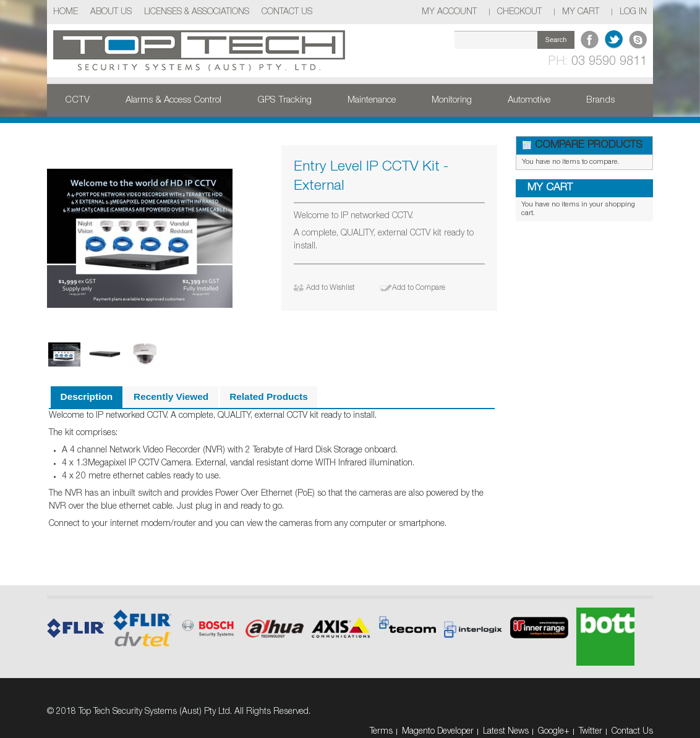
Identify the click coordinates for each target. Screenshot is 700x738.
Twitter (591, 732)
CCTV (77, 100)
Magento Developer (438, 732)
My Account (449, 12)
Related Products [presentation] (269, 397)
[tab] (86, 397)
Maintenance (372, 100)
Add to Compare (419, 288)
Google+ (554, 732)
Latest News (506, 732)
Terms (381, 732)
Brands (600, 100)
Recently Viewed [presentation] (171, 397)
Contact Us (287, 12)
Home (66, 12)
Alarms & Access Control (173, 100)
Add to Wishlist (331, 288)
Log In (633, 12)
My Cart (581, 12)
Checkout (519, 12)
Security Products (111, 129)
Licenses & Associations (197, 12)
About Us (111, 12)
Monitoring (452, 100)
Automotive (529, 100)
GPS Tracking (284, 100)
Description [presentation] (87, 397)
